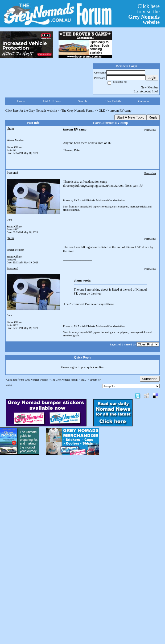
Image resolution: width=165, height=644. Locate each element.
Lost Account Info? (146, 91)
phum (10, 129)
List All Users (52, 101)
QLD (102, 111)
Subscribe (150, 379)
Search (83, 101)
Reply (153, 117)
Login (152, 78)
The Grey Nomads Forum (78, 111)
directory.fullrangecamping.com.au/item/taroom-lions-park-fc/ (103, 186)
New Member (150, 87)
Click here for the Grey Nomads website (31, 111)
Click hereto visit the (144, 14)
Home (21, 101)
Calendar (144, 101)
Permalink (150, 130)
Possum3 (12, 173)
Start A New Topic (130, 117)
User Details (113, 101)
